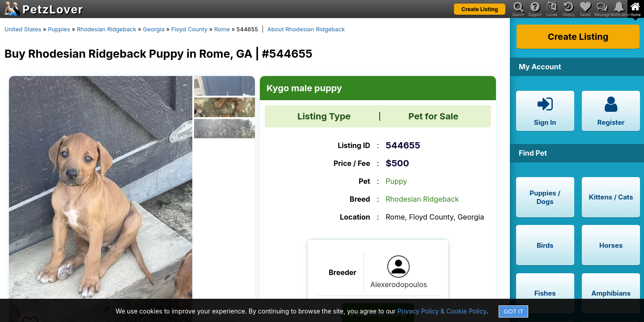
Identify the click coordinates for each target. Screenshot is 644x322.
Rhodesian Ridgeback (107, 29)
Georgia (154, 29)
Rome (222, 29)
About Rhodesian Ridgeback (306, 29)
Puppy (396, 181)
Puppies (59, 29)
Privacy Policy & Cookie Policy (442, 311)
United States (23, 29)
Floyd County (190, 29)
